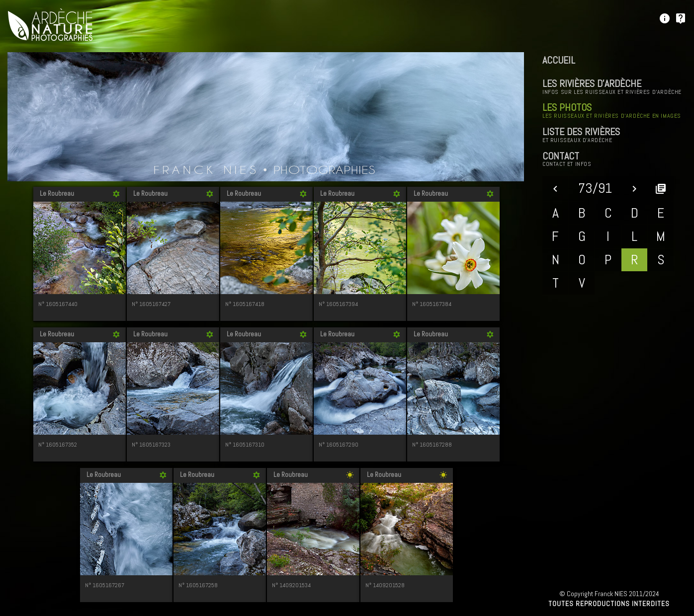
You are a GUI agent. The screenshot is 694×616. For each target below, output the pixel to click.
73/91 (595, 188)
